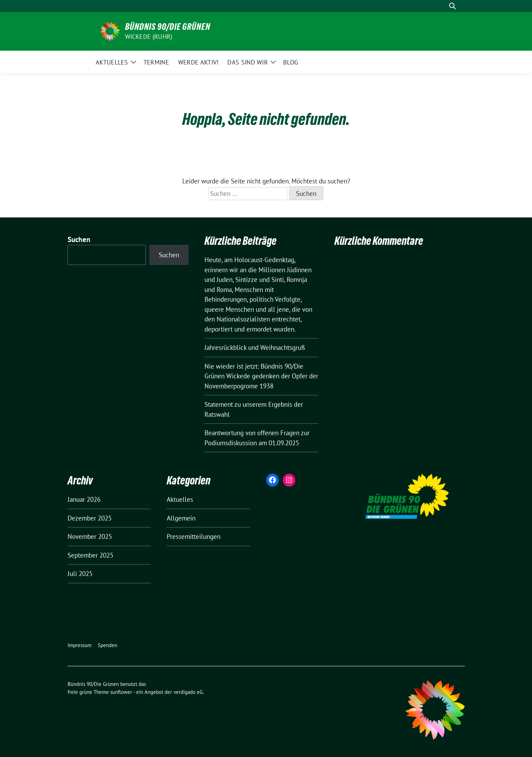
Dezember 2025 (90, 518)
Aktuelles (180, 499)
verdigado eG (188, 692)
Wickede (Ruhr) (149, 37)
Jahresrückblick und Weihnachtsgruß (255, 347)
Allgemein (181, 518)
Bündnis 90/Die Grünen (168, 27)
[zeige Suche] (452, 6)
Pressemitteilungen (194, 536)
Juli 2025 (80, 574)
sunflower (121, 692)
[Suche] (443, 6)
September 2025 (90, 555)
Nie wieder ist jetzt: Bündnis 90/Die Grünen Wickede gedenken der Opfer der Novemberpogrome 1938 (261, 376)
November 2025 (90, 536)
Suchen (79, 239)
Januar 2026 (84, 499)
